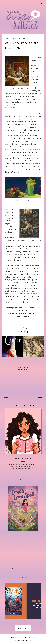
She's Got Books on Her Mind (21, 638)
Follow (7, 558)
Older (41, 397)
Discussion (17, 39)
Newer (5, 397)
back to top (23, 628)
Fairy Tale (25, 39)
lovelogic (28, 641)
